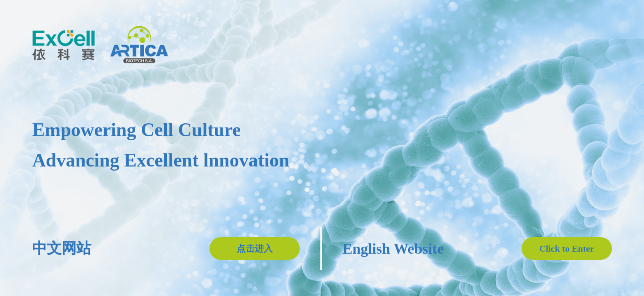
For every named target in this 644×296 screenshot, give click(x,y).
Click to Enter (567, 249)
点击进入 (255, 249)
